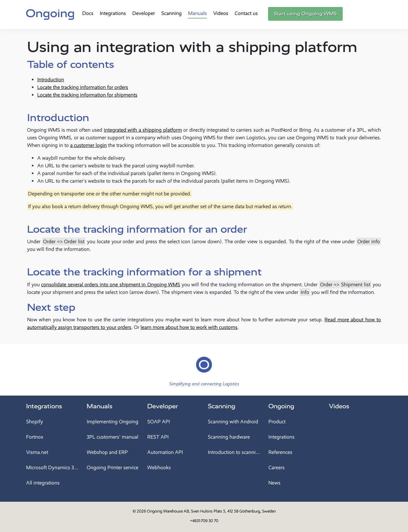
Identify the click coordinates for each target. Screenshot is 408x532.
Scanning (171, 13)
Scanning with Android (233, 422)
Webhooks (159, 467)
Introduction (51, 80)
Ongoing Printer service (113, 467)
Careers (277, 467)
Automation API (165, 452)
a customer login (88, 145)
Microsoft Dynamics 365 (53, 467)
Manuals (197, 13)
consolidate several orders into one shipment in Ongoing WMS (111, 284)
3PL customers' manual (113, 437)
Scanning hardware (229, 437)
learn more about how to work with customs (189, 327)
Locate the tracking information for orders (83, 87)
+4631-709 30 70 (204, 521)
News (274, 483)
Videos (221, 13)
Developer (144, 13)
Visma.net (37, 452)
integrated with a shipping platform (143, 130)
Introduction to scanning (234, 452)
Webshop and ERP (107, 452)
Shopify (35, 422)
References (280, 452)
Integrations (113, 13)
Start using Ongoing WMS (305, 14)
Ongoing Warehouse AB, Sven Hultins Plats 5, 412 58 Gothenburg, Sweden (211, 511)
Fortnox (35, 437)
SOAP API (159, 422)
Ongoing (281, 406)
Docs (88, 13)
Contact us (246, 13)
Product (277, 422)
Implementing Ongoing (113, 422)
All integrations (43, 483)
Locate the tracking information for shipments (87, 95)
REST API (158, 437)
